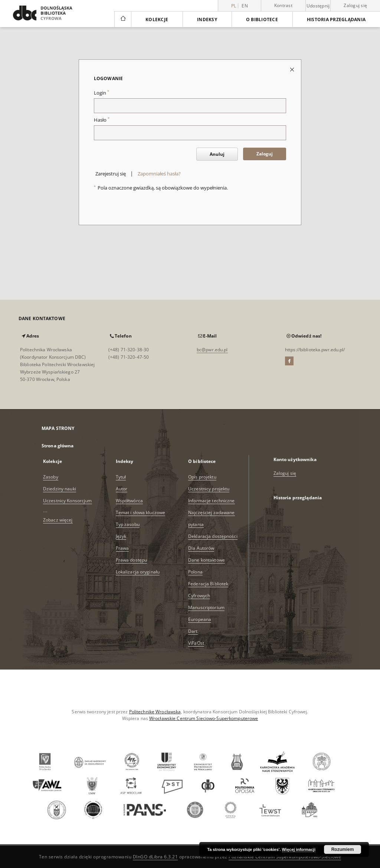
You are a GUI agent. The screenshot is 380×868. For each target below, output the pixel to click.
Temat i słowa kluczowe (141, 512)
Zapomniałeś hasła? (159, 174)
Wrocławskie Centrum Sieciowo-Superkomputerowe (204, 718)
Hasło (102, 120)
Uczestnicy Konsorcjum (68, 501)
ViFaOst (196, 643)
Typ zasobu (128, 524)
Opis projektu (202, 477)
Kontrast (283, 5)
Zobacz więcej (58, 520)
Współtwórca (129, 501)
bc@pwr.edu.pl (212, 350)
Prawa (122, 548)
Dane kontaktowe (207, 560)
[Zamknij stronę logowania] (293, 69)
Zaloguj (265, 154)
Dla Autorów (201, 548)
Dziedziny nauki (60, 489)
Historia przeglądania (336, 19)
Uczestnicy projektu (209, 489)
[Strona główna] (123, 19)
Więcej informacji (299, 849)
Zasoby (51, 477)
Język (121, 536)
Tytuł (121, 477)
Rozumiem (343, 849)
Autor (122, 489)
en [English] (245, 6)
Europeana (200, 619)
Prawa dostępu (132, 560)
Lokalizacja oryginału (138, 572)
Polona (195, 572)
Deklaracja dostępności (213, 536)
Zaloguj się (355, 5)
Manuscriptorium (206, 607)
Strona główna (58, 446)
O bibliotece (262, 19)
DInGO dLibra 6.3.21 (155, 857)
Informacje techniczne (212, 501)
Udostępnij (318, 6)
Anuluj (217, 154)
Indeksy (207, 19)
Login (101, 93)
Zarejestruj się (111, 174)
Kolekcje (157, 19)
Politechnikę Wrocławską (155, 712)
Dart (193, 631)
